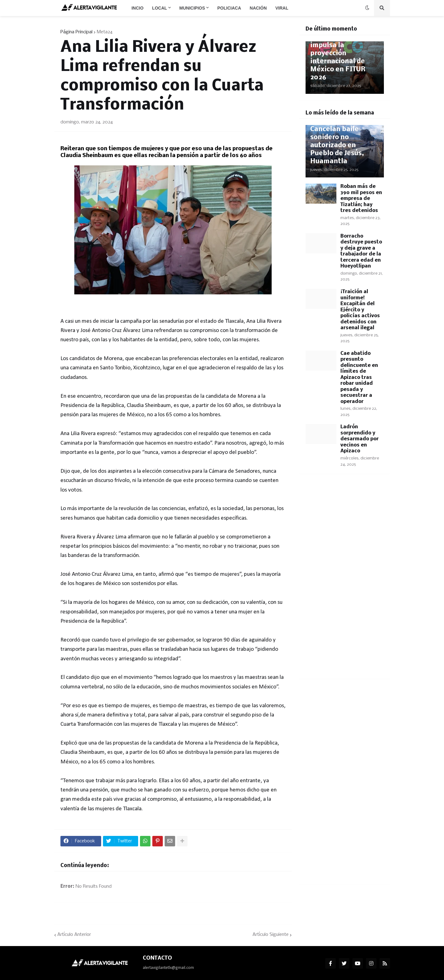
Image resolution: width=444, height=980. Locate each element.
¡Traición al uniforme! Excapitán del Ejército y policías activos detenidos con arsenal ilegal (360, 310)
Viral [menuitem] (282, 8)
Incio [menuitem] (137, 8)
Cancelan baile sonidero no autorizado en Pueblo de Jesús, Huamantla (337, 145)
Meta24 (105, 32)
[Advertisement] (345, 580)
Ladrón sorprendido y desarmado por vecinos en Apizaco (360, 439)
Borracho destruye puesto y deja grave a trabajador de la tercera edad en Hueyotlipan (361, 251)
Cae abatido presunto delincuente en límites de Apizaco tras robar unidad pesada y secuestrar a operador (359, 378)
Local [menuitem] (159, 8)
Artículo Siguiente (271, 935)
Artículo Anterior (74, 935)
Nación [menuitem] (258, 8)
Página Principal (76, 32)
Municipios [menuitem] (192, 8)
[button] (367, 8)
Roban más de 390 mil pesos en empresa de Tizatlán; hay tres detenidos (361, 199)
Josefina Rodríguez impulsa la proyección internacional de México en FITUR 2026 (341, 58)
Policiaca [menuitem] (229, 8)
